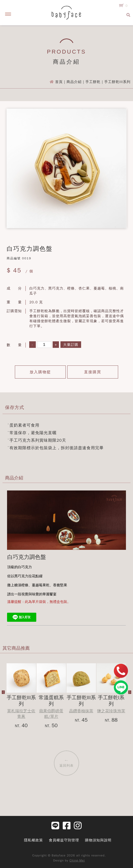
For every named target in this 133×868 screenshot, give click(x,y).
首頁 (59, 82)
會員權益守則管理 (64, 840)
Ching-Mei (77, 860)
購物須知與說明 (98, 840)
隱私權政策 (33, 840)
